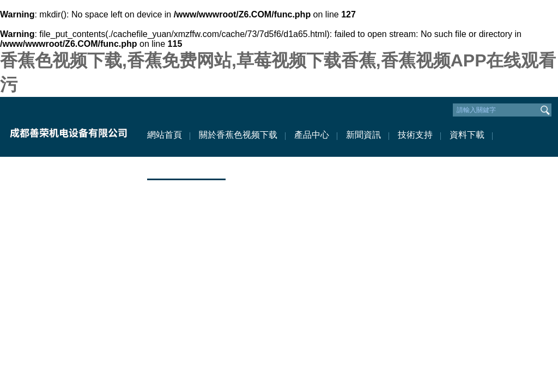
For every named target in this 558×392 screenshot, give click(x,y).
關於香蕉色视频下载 (238, 135)
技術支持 (415, 135)
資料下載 (467, 135)
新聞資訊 (363, 135)
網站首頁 (165, 135)
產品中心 (312, 135)
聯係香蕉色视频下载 (186, 167)
